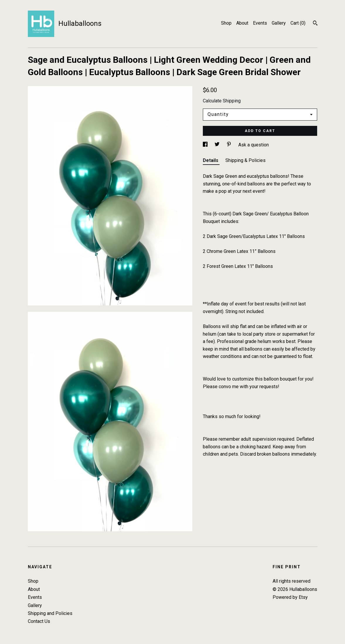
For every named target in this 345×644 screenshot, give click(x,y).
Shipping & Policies (245, 160)
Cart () (298, 23)
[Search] (315, 24)
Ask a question (254, 145)
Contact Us (39, 621)
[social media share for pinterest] (230, 145)
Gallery (279, 23)
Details (211, 160)
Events (260, 23)
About (242, 23)
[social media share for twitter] (218, 145)
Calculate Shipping (222, 101)
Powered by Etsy (290, 597)
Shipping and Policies (50, 613)
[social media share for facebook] (206, 145)
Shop (226, 23)
